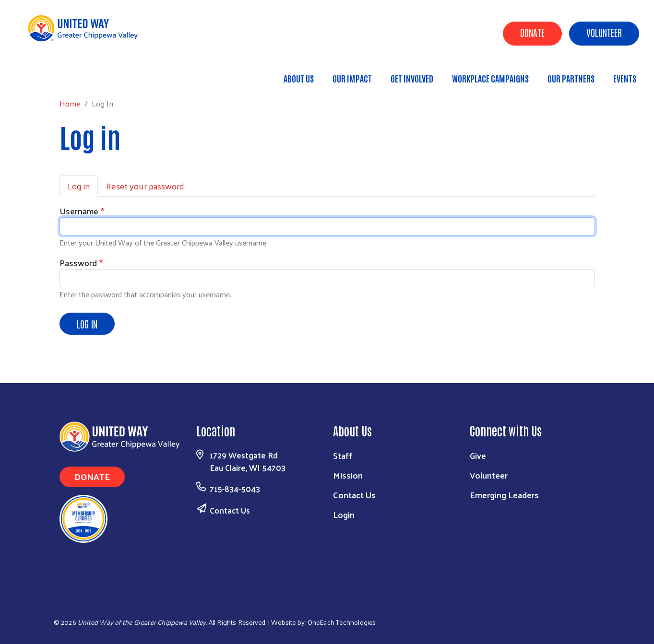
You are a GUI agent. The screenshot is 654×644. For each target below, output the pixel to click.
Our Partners (571, 78)
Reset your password (145, 186)
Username (79, 211)
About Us (299, 78)
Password (78, 263)
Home (56, 74)
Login (344, 514)
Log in (79, 186)
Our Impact (352, 78)
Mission (348, 475)
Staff (343, 455)
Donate (532, 32)
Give (478, 455)
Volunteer (604, 32)
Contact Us (230, 510)
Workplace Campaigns (490, 78)
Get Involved (412, 78)
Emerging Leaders (504, 495)
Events (625, 78)
